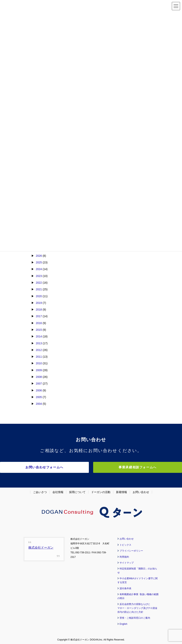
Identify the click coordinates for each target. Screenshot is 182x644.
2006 (39, 390)
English (123, 623)
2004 (39, 404)
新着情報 (122, 491)
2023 (39, 276)
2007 (39, 384)
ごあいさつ (40, 491)
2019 (39, 303)
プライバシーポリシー (131, 550)
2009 (39, 370)
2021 (39, 289)
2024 (39, 269)
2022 (39, 283)
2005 (39, 397)
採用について (77, 491)
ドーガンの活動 (101, 491)
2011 (39, 357)
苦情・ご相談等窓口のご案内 (135, 617)
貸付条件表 (125, 587)
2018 (39, 310)
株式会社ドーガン (41, 547)
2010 (39, 363)
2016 (39, 323)
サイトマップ (127, 562)
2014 (39, 336)
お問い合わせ (141, 491)
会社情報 (58, 491)
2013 (39, 343)
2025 (39, 262)
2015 (39, 330)
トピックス (125, 544)
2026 (39, 256)
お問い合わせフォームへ (57, 467)
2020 (39, 296)
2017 (39, 316)
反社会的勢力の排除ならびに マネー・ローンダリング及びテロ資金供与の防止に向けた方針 (137, 607)
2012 (39, 350)
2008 (39, 377)
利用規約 (124, 556)
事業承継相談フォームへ (125, 467)
